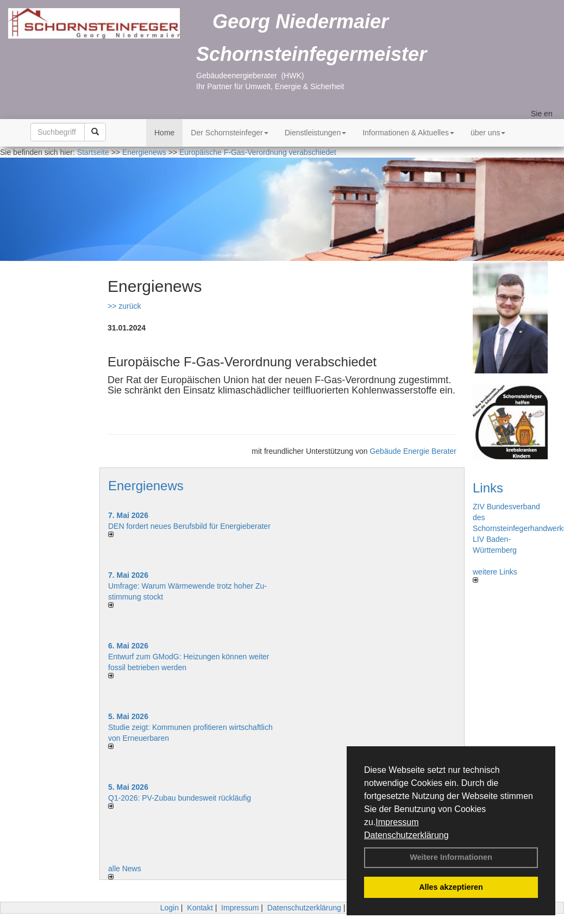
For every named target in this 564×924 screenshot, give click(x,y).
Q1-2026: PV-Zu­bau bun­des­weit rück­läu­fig (180, 798)
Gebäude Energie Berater (413, 451)
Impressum (397, 822)
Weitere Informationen (451, 857)
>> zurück (124, 306)
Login (170, 908)
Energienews (146, 486)
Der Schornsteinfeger (229, 133)
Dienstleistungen (316, 133)
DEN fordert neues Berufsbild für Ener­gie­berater (189, 526)
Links (488, 488)
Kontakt (200, 908)
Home (164, 133)
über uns (488, 133)
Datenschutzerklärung (406, 835)
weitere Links (495, 575)
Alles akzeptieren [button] (451, 887)
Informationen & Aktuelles (408, 133)
